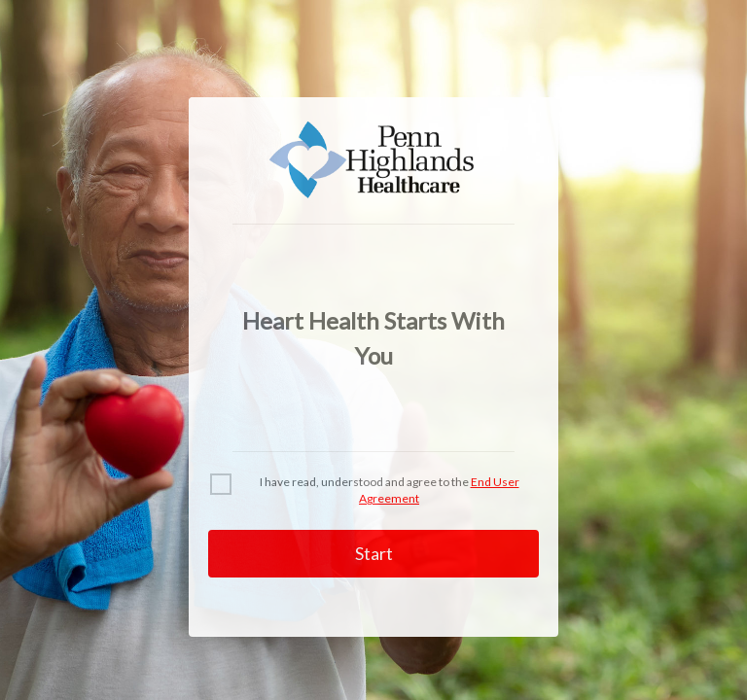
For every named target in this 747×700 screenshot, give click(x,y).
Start (374, 553)
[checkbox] (221, 484)
